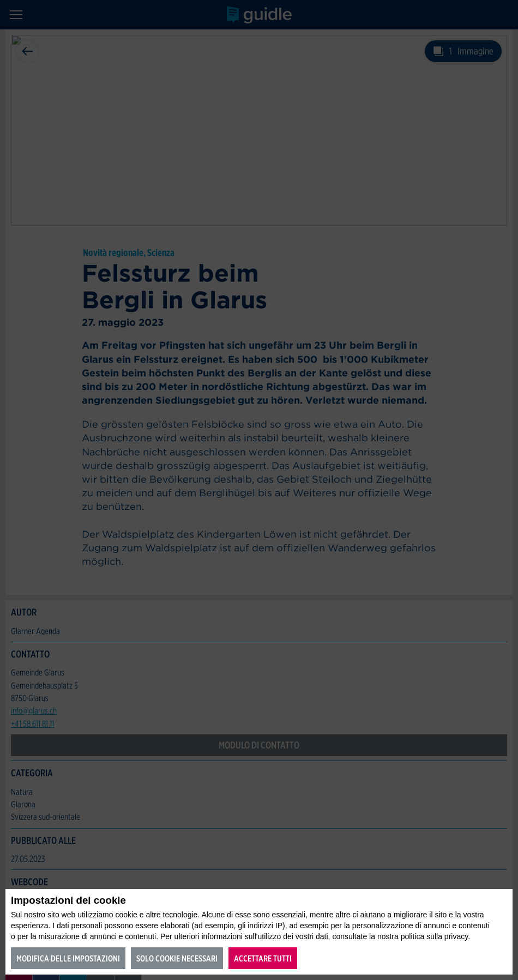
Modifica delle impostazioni (68, 958)
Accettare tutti (263, 958)
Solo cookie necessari (177, 958)
